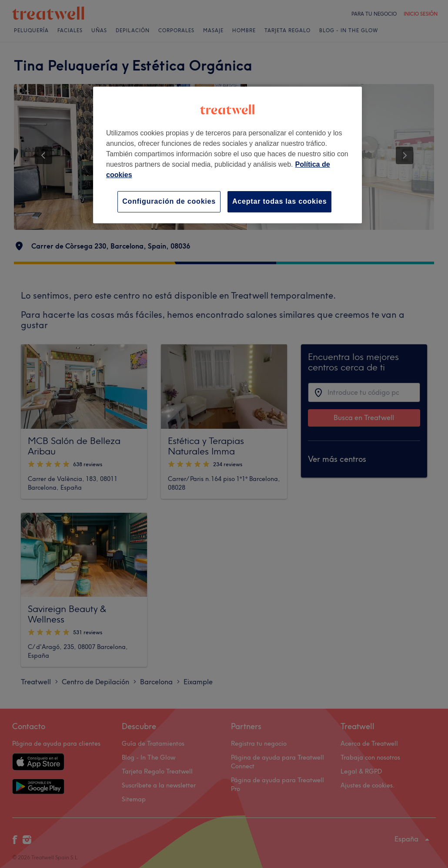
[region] (227, 155)
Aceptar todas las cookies (279, 201)
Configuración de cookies (169, 201)
